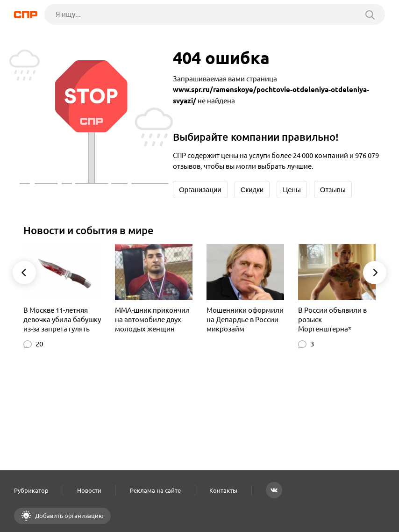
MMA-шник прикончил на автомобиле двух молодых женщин (152, 320)
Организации (200, 190)
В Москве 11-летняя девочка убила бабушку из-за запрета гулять (62, 320)
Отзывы (333, 190)
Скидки (252, 190)
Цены (292, 190)
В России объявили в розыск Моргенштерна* (332, 320)
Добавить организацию (69, 516)
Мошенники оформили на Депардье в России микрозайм (245, 320)
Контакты (223, 490)
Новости (89, 490)
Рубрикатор (31, 490)
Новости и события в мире (89, 230)
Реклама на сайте (155, 490)
